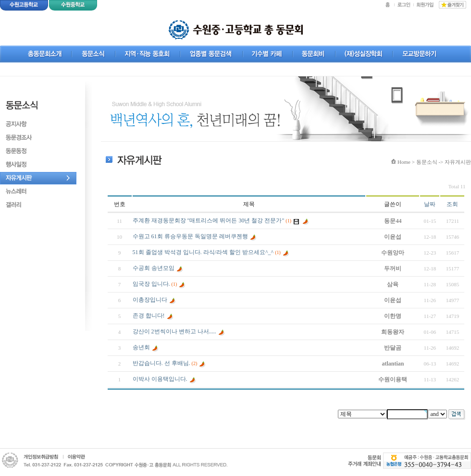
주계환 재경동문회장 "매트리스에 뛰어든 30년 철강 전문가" (209, 220)
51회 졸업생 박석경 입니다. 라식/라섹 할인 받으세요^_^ (203, 252)
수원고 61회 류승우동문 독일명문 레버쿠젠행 (190, 236)
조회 (452, 204)
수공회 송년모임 (154, 268)
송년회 (141, 347)
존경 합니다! (149, 316)
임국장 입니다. (151, 284)
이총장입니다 (150, 300)
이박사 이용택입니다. (160, 379)
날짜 (430, 204)
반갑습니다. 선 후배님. (161, 363)
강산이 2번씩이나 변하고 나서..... (174, 331)
